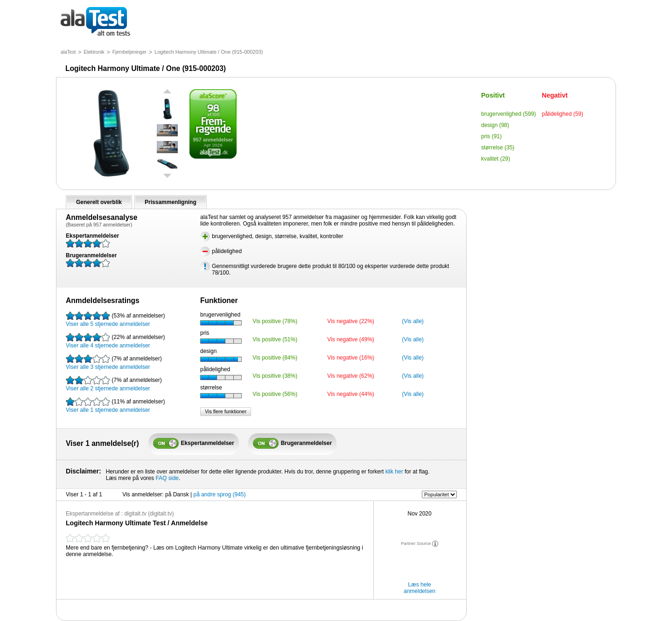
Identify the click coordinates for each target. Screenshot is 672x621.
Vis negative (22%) (351, 321)
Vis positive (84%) (275, 358)
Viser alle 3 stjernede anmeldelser (114, 362)
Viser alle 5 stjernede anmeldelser (115, 319)
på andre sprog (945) (219, 494)
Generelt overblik (99, 202)
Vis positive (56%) (275, 394)
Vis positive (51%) (275, 339)
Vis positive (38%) (275, 376)
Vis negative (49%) (351, 339)
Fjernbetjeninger (129, 52)
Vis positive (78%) (275, 321)
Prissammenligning (171, 202)
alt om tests (95, 22)
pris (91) (491, 136)
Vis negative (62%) (351, 376)
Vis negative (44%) (351, 394)
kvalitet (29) (496, 159)
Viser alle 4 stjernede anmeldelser (115, 341)
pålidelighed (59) (563, 114)
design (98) (495, 125)
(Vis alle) (413, 321)
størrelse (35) (498, 148)
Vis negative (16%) (351, 358)
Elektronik (94, 52)
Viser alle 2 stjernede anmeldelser (114, 384)
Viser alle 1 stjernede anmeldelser (115, 405)
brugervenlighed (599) (508, 114)
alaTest (68, 52)
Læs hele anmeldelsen (420, 588)
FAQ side (167, 478)
